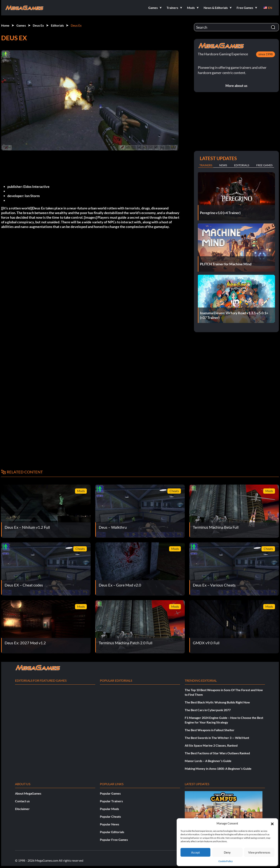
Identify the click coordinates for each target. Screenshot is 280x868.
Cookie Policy (226, 861)
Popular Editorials (112, 832)
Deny (227, 852)
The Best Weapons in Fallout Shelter (210, 730)
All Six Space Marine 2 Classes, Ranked (211, 745)
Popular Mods (109, 809)
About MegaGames (28, 793)
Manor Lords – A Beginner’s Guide (208, 761)
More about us (236, 86)
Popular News (110, 824)
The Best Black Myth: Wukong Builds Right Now (217, 702)
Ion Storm (32, 196)
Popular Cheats (110, 816)
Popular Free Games (114, 840)
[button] (272, 823)
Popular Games (110, 793)
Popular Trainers (111, 801)
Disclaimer (22, 809)
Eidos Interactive (36, 187)
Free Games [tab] (264, 165)
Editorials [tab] (242, 165)
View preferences (259, 852)
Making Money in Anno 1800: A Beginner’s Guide (218, 768)
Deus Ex (38, 25)
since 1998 (266, 54)
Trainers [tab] (206, 165)
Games (21, 25)
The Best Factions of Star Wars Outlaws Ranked (217, 753)
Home (5, 25)
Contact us (22, 801)
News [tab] (223, 165)
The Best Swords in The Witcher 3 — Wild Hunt (217, 738)
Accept (196, 852)
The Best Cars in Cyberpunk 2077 (208, 710)
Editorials (57, 25)
